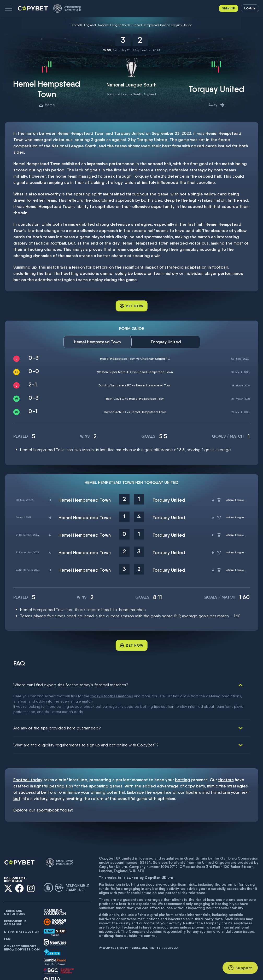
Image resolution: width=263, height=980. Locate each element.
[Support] (240, 968)
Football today (28, 754)
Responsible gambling (15, 897)
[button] (9, 8)
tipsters (226, 754)
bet (17, 772)
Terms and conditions (15, 886)
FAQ (7, 913)
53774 (145, 836)
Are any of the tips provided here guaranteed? (57, 702)
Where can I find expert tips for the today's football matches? (71, 685)
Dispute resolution (22, 906)
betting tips (61, 760)
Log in (250, 8)
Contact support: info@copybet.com (22, 922)
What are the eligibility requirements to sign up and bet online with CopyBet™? (86, 719)
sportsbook (48, 784)
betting (183, 754)
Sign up (229, 8)
